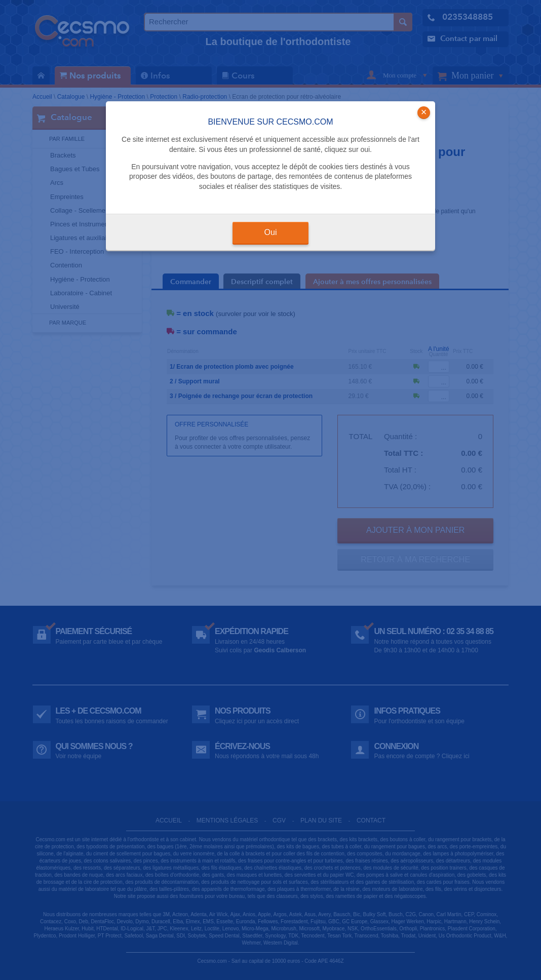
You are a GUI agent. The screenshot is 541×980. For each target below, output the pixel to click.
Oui (271, 232)
